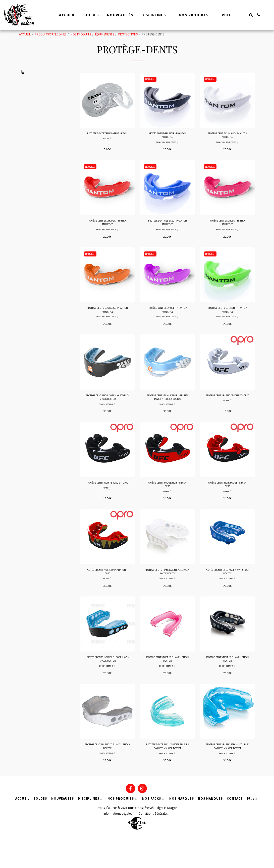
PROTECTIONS (128, 34)
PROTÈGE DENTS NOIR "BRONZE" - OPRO (107, 507)
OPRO (226, 426)
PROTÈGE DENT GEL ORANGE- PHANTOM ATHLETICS (107, 328)
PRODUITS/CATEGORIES (51, 34)
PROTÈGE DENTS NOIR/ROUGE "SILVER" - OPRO (228, 507)
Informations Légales (118, 844)
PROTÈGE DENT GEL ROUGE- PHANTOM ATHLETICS (107, 238)
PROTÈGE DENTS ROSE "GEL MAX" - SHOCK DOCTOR (167, 687)
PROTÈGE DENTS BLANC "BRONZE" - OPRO (227, 418)
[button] (251, 15)
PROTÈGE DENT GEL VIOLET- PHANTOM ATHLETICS (167, 328)
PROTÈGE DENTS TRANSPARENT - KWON (107, 148)
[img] (107, 112)
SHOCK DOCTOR (106, 426)
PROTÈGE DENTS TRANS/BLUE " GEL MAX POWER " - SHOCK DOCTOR (167, 418)
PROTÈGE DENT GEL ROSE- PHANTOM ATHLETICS (228, 238)
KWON (106, 157)
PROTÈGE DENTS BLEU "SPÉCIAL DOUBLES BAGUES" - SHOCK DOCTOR (227, 776)
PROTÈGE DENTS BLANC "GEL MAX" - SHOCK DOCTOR (107, 776)
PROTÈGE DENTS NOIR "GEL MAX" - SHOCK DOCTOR (228, 687)
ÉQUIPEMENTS (105, 34)
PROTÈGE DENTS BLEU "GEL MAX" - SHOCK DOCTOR (228, 597)
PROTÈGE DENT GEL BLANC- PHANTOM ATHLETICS (228, 148)
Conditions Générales (153, 844)
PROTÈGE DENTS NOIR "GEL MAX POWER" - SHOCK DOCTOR (107, 418)
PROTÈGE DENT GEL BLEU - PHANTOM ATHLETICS (168, 238)
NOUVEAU (151, 91)
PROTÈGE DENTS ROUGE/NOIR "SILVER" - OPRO (168, 507)
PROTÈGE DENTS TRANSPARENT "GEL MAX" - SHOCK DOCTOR (167, 597)
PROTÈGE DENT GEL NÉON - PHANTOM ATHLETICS (228, 328)
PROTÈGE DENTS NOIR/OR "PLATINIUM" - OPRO (107, 597)
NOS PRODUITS (81, 34)
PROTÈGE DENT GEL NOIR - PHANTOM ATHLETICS (168, 148)
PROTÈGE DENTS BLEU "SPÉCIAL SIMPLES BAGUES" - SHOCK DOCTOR (167, 776)
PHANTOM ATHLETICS (166, 157)
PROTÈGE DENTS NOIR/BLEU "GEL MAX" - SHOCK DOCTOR (107, 687)
